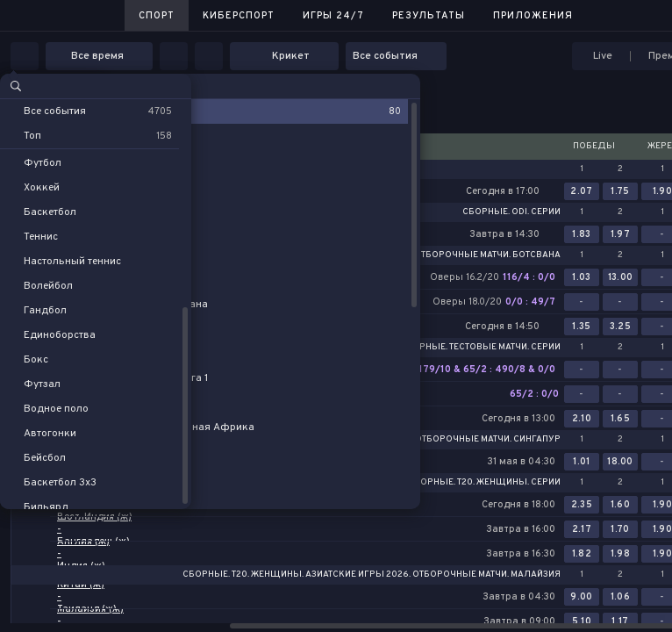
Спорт (157, 16)
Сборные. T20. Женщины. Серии (484, 483)
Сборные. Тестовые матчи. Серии (480, 348)
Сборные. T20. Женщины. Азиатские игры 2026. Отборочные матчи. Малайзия (372, 575)
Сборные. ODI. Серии (511, 212)
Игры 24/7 (333, 16)
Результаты (429, 16)
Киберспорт (239, 16)
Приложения (533, 16)
